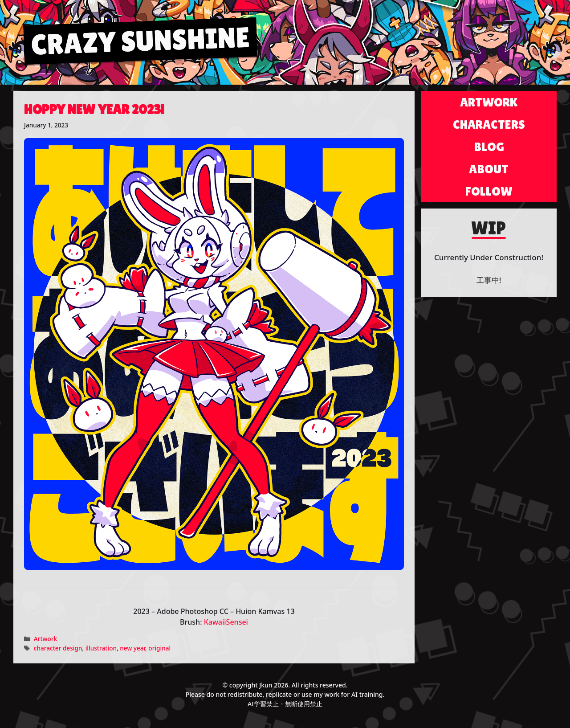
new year (132, 648)
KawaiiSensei (226, 622)
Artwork (46, 639)
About (489, 169)
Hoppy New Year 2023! (94, 109)
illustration (101, 648)
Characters (489, 124)
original (159, 648)
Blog (489, 147)
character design (58, 648)
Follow (489, 191)
